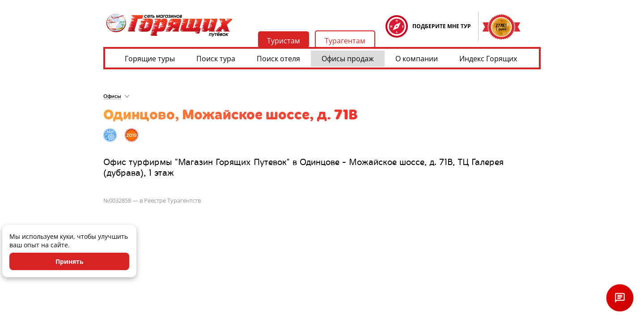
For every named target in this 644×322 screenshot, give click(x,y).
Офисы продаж (348, 59)
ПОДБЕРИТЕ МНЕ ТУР (442, 26)
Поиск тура (216, 59)
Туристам (284, 41)
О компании (417, 59)
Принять (70, 261)
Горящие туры (150, 59)
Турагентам (345, 41)
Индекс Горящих (488, 59)
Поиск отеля (278, 59)
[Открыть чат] (620, 298)
